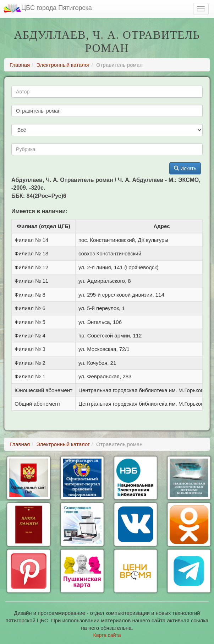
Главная (20, 65)
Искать (185, 168)
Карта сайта (107, 635)
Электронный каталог (63, 65)
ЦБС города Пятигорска (48, 9)
